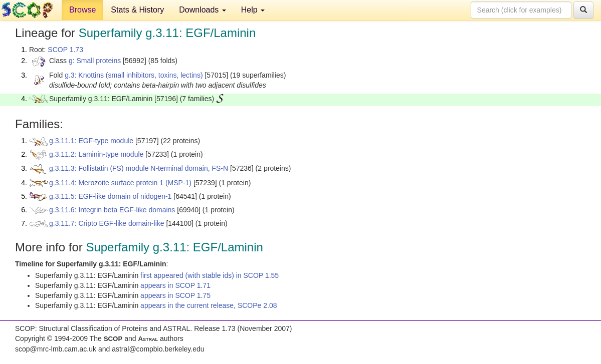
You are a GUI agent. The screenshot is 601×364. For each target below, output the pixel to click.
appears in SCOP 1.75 (175, 295)
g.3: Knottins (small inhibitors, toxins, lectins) (134, 75)
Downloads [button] (203, 10)
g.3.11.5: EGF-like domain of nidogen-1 (110, 196)
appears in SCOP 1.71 (175, 285)
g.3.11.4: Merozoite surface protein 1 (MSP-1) (120, 183)
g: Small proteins (95, 61)
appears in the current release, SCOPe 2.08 (209, 305)
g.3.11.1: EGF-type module (91, 141)
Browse (82, 10)
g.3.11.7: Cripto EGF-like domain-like (107, 223)
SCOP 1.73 (65, 50)
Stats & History (137, 10)
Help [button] (253, 10)
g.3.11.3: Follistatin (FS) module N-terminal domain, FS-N (139, 168)
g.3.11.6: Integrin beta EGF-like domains (112, 210)
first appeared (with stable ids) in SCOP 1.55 (210, 275)
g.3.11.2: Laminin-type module (96, 154)
